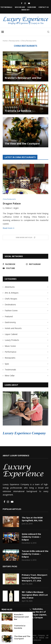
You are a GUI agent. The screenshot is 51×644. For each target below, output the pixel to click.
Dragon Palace (12, 203)
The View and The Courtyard (22, 144)
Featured (9, 316)
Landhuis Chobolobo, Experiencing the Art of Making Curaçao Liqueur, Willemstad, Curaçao (34, 613)
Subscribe (32, 7)
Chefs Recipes (11, 299)
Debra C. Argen (12, 208)
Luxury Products (12, 340)
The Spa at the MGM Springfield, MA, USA (32, 519)
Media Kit (26, 10)
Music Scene (10, 346)
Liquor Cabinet (11, 334)
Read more (8, 228)
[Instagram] (25, 3)
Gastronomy (10, 322)
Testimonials (6, 7)
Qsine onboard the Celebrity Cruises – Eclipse (31, 537)
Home (5, 41)
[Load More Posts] (26, 237)
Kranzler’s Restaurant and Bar (23, 78)
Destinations (10, 305)
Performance (11, 352)
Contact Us (44, 7)
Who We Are (20, 7)
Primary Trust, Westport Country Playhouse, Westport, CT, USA (35, 578)
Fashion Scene (11, 310)
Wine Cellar (10, 376)
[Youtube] (29, 3)
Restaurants (14, 41)
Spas (7, 364)
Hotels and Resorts (13, 328)
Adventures (10, 287)
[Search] (48, 32)
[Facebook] (22, 3)
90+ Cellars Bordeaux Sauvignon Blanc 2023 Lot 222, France (35, 595)
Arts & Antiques (12, 293)
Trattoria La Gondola (18, 111)
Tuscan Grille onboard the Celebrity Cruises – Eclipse (35, 554)
